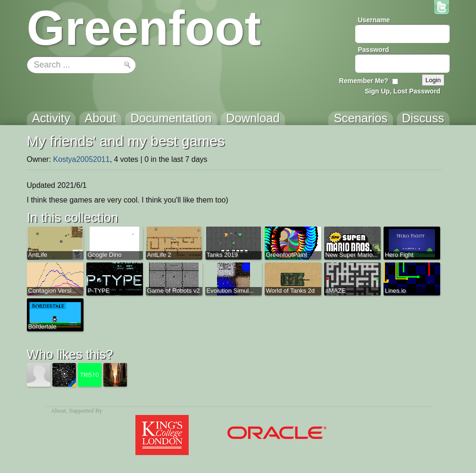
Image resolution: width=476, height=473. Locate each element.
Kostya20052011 (82, 159)
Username (374, 20)
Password (374, 50)
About (58, 411)
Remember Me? (364, 81)
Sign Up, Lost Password (402, 91)
